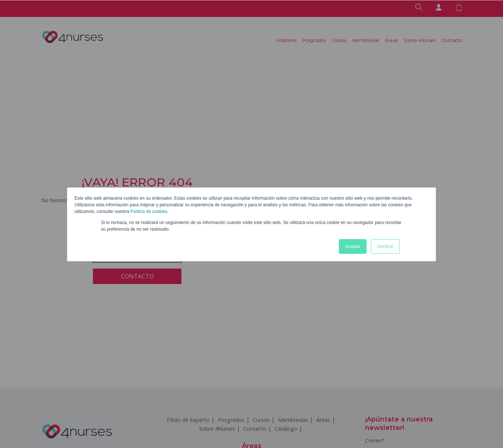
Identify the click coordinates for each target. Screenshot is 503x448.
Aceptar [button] (353, 246)
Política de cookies (149, 211)
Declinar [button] (385, 246)
